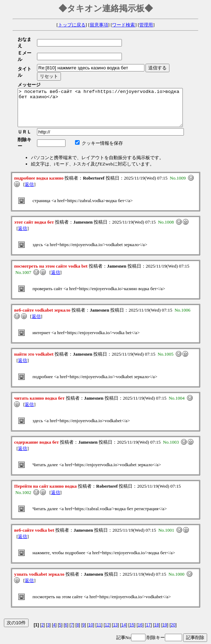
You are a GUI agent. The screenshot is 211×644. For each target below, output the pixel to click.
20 (173, 608)
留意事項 (99, 25)
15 (132, 608)
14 (123, 608)
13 (115, 608)
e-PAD (105, 637)
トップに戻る (72, 25)
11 (99, 608)
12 (107, 608)
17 (148, 608)
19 (165, 608)
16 (140, 608)
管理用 (146, 25)
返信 (29, 168)
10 (91, 608)
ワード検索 (123, 25)
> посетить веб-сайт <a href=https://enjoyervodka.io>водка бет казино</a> (110, 92)
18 (157, 608)
